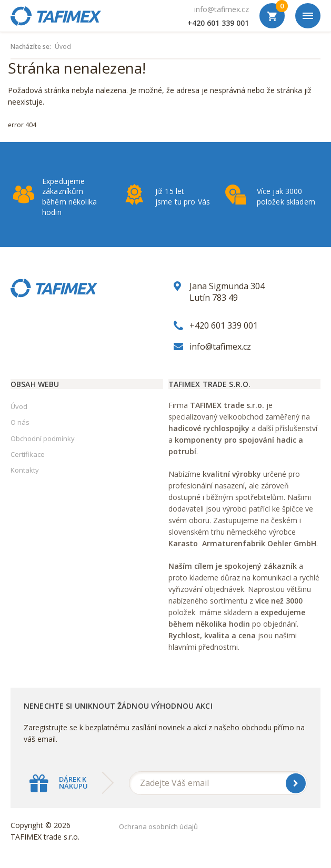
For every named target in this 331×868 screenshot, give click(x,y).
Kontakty (25, 470)
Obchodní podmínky (43, 438)
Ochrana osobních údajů (158, 826)
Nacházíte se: (31, 47)
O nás (20, 422)
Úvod (63, 47)
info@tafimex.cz (222, 9)
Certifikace (28, 454)
